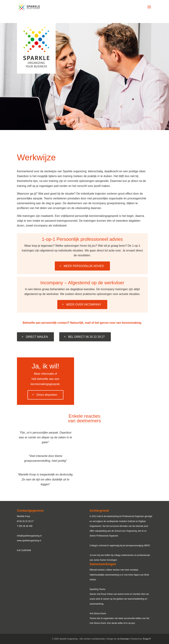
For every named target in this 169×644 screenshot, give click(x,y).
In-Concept (123, 639)
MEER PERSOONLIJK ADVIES (84, 266)
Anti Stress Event (98, 623)
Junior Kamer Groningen (105, 560)
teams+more (123, 594)
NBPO (147, 546)
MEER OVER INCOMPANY (84, 305)
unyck (92, 599)
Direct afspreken (47, 395)
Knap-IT (147, 639)
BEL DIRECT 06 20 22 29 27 (86, 337)
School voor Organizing (126, 531)
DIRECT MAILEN (37, 337)
